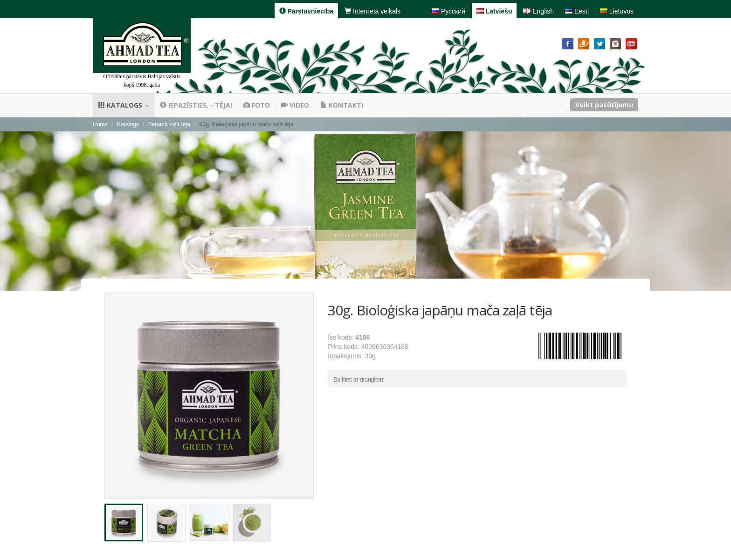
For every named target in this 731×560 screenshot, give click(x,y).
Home (100, 124)
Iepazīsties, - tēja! (196, 105)
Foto (257, 105)
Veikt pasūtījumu (604, 105)
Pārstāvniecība (307, 11)
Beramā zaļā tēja (169, 124)
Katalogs (124, 105)
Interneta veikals (372, 11)
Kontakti (342, 105)
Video (295, 105)
